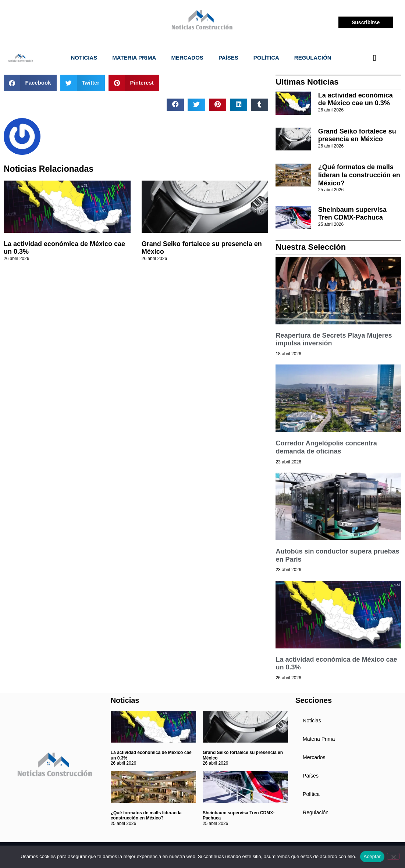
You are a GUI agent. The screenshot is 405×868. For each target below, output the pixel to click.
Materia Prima (134, 58)
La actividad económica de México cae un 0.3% (356, 99)
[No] (393, 856)
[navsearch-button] (374, 58)
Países (228, 58)
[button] (30, 83)
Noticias (84, 58)
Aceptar (372, 856)
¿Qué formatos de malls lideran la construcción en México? (359, 175)
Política (266, 58)
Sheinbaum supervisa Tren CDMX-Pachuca (352, 214)
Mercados (187, 58)
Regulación (313, 58)
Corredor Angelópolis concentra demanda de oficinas (326, 447)
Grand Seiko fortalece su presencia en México (357, 135)
